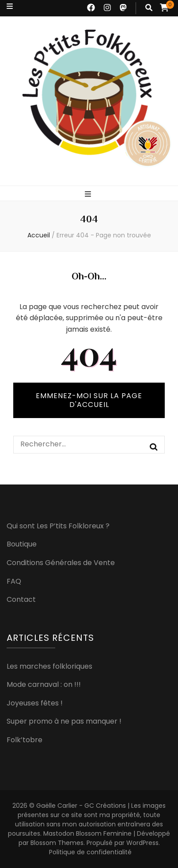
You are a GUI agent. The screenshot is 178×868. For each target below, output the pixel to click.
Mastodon (59, 833)
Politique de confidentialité (90, 852)
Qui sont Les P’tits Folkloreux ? (58, 526)
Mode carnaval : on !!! (44, 684)
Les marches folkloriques (49, 666)
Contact (21, 599)
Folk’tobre (25, 740)
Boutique (22, 544)
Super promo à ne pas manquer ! (64, 721)
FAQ (14, 581)
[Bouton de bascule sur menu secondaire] (10, 6)
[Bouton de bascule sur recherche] (149, 8)
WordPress (142, 843)
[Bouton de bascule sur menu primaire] (89, 194)
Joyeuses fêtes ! (35, 703)
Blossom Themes (57, 843)
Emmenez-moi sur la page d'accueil (89, 400)
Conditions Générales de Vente (61, 563)
